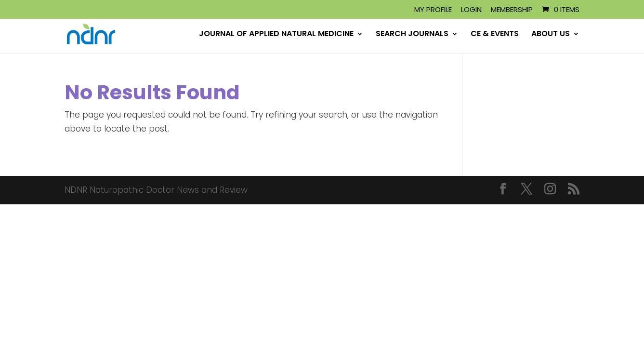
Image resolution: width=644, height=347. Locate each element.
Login (471, 10)
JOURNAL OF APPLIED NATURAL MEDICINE (276, 35)
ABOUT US (551, 35)
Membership (512, 10)
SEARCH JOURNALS (412, 35)
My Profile (433, 10)
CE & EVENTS (495, 35)
